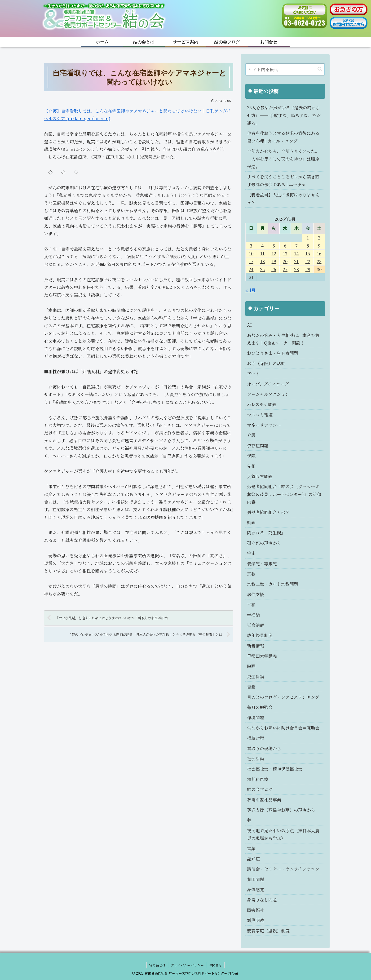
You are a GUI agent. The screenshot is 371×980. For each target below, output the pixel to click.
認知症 (253, 859)
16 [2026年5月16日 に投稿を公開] (319, 253)
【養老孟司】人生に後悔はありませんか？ (283, 198)
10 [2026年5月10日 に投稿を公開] (251, 253)
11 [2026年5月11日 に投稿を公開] (262, 253)
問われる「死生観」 (266, 532)
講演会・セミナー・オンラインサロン (283, 869)
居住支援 (256, 594)
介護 (251, 435)
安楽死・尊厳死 (262, 563)
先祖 (251, 466)
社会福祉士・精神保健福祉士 (275, 769)
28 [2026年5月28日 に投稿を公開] (296, 269)
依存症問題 (258, 445)
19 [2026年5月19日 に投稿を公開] (274, 261)
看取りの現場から (264, 748)
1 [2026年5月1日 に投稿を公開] (308, 238)
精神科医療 (258, 779)
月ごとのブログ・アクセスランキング (283, 697)
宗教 (251, 574)
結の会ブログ (260, 789)
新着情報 (256, 646)
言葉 (251, 848)
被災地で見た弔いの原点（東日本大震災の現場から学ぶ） (283, 834)
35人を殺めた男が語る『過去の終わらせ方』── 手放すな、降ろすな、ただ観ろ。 (284, 115)
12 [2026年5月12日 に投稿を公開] (274, 253)
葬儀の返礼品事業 (264, 800)
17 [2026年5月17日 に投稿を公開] (251, 261)
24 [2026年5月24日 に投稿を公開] (251, 269)
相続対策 (256, 738)
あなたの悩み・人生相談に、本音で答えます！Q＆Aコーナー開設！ (283, 339)
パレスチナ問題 (262, 404)
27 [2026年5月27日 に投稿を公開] (285, 269)
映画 (251, 666)
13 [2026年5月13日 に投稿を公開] (285, 253)
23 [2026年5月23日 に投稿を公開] (319, 261)
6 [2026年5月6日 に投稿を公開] (285, 246)
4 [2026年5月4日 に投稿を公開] (262, 246)
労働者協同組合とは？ (268, 512)
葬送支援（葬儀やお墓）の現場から (281, 810)
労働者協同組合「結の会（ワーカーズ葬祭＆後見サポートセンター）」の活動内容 (284, 494)
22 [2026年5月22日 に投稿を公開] (308, 261)
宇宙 (251, 553)
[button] (320, 69)
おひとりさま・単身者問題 (273, 353)
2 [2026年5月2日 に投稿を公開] (319, 238)
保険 (251, 456)
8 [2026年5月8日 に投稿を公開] (308, 246)
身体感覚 (256, 889)
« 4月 (250, 290)
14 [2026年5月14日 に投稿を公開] (296, 253)
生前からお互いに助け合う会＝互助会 (283, 728)
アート (253, 373)
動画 (251, 522)
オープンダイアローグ (268, 384)
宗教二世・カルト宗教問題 (273, 584)
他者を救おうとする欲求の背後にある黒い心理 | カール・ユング (283, 137)
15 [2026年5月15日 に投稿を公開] (308, 253)
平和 (251, 604)
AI (249, 325)
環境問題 (256, 717)
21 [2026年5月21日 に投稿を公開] (296, 261)
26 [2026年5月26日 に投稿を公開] (274, 269)
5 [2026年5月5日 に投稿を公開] (274, 246)
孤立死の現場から (264, 543)
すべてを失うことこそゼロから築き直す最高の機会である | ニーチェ (283, 180)
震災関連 (256, 920)
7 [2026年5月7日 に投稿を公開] (296, 246)
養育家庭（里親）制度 (268, 931)
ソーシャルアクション (268, 394)
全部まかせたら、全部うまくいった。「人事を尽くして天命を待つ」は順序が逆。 (283, 159)
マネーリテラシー (264, 425)
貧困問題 (256, 879)
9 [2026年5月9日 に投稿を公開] (319, 246)
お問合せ (215, 965)
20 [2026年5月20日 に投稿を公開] (285, 261)
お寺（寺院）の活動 (266, 363)
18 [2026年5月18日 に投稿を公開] (263, 261)
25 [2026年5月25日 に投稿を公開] (262, 269)
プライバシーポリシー (187, 965)
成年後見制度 (260, 635)
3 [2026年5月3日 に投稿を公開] (251, 246)
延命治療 (256, 625)
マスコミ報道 (260, 415)
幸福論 (253, 615)
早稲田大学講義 (262, 656)
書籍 (251, 687)
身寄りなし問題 (262, 900)
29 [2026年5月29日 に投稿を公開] (308, 269)
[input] (285, 69)
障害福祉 (256, 910)
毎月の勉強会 (260, 707)
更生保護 (256, 676)
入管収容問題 (260, 476)
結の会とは (157, 965)
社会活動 (256, 758)
